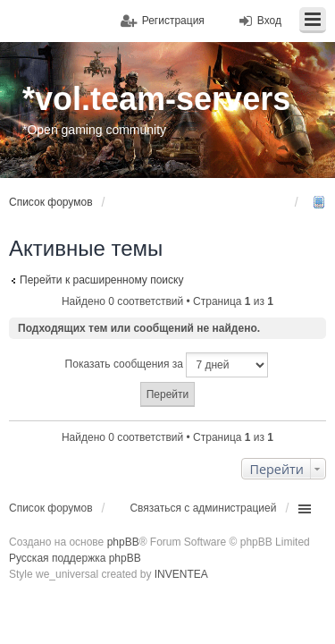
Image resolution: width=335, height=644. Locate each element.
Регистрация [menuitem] (173, 21)
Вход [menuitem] (269, 21)
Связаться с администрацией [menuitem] (203, 508)
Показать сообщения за (167, 365)
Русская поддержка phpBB (75, 558)
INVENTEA (181, 574)
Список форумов (51, 508)
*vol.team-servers (156, 99)
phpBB (123, 542)
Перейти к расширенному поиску (101, 280)
